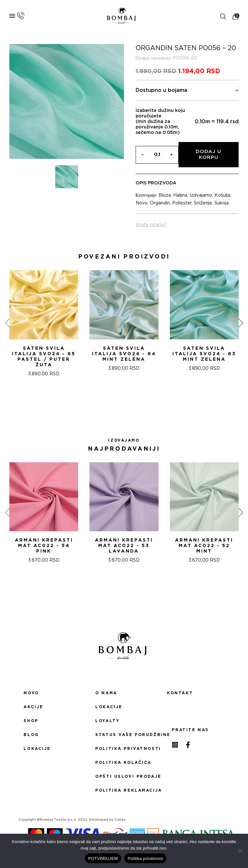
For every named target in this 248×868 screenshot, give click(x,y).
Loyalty (107, 721)
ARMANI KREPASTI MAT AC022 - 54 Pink (44, 546)
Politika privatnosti (124, 749)
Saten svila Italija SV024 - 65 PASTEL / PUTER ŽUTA (44, 357)
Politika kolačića (123, 763)
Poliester (182, 203)
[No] (240, 851)
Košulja (222, 195)
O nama (106, 693)
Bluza (165, 195)
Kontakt (180, 693)
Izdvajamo (201, 195)
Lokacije (37, 749)
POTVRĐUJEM (103, 858)
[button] (116, 400)
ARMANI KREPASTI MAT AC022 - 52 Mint (204, 546)
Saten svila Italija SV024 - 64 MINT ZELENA (124, 354)
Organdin (160, 203)
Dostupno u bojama (187, 90)
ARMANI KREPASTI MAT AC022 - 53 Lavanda (124, 546)
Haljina (180, 195)
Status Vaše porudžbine (124, 735)
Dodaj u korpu (208, 154)
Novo (142, 203)
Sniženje (203, 203)
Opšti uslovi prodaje (124, 776)
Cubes (120, 820)
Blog (31, 735)
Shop (31, 721)
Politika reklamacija (124, 790)
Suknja (222, 203)
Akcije (33, 707)
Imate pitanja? (151, 225)
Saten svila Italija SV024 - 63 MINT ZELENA (204, 354)
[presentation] (7, 323)
